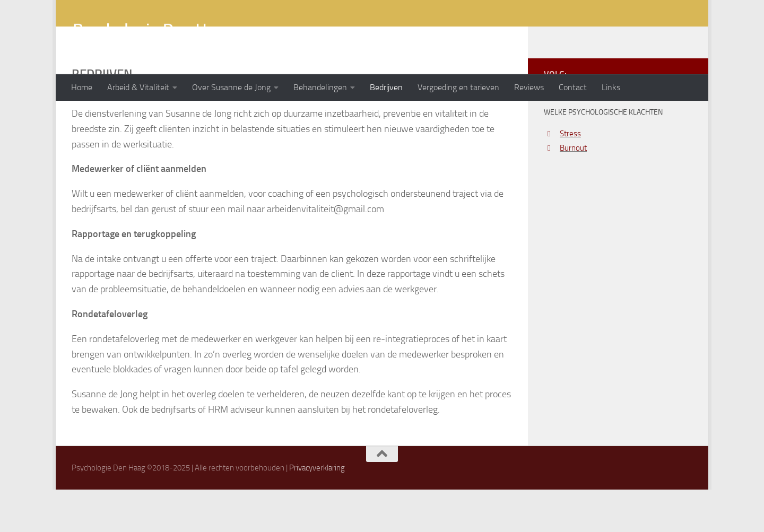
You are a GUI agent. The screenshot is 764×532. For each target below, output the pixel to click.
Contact (573, 87)
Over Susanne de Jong (231, 87)
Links (611, 87)
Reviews (529, 87)
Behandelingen (320, 87)
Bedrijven (386, 87)
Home (82, 87)
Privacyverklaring (317, 510)
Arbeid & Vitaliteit (138, 87)
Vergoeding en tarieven (458, 87)
